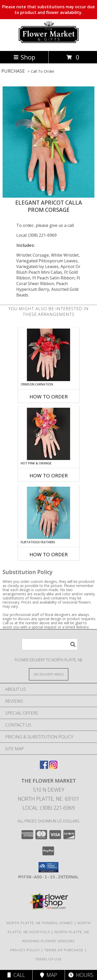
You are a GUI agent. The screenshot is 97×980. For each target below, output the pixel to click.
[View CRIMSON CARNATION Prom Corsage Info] (48, 355)
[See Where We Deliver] (49, 674)
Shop (24, 57)
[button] (48, 867)
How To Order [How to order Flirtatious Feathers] (49, 554)
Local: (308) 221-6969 (36, 235)
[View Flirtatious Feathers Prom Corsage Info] (48, 513)
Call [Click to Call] (16, 975)
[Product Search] (50, 644)
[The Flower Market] (49, 43)
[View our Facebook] (44, 767)
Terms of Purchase (64, 950)
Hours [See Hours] (81, 975)
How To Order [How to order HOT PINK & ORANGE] (49, 476)
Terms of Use (49, 959)
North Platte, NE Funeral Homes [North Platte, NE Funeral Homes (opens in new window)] (40, 923)
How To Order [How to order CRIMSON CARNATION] (49, 397)
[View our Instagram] (53, 767)
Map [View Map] (49, 975)
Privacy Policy (25, 950)
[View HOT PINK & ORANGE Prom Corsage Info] (48, 434)
